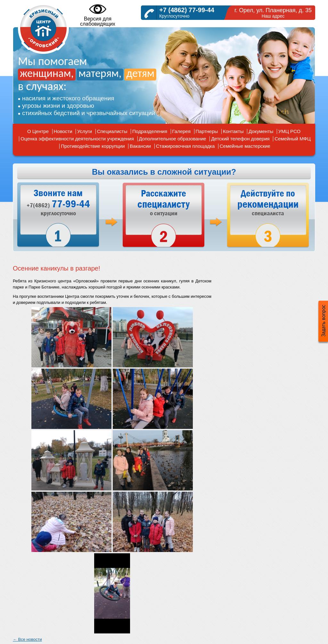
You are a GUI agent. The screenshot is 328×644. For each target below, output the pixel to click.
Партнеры (207, 131)
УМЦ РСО (289, 131)
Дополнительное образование (173, 139)
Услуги (85, 131)
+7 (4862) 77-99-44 (187, 10)
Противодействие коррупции (93, 146)
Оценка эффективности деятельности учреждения (77, 139)
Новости (63, 131)
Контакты (233, 131)
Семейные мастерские (245, 146)
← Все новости (27, 639)
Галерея (182, 131)
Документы (261, 131)
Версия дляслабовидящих (98, 15)
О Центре (38, 131)
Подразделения (150, 131)
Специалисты (112, 131)
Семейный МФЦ (293, 139)
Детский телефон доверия (240, 139)
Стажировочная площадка (185, 146)
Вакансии (140, 146)
